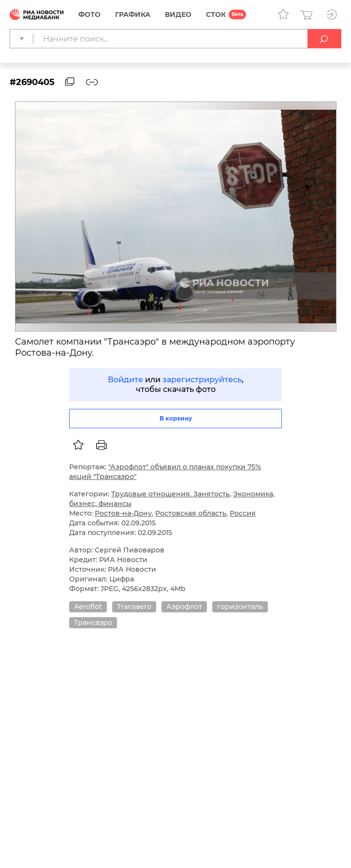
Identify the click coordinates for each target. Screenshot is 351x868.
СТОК (216, 14)
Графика (133, 14)
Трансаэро (93, 622)
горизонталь (240, 607)
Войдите (125, 380)
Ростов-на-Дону (123, 513)
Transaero (134, 607)
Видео (178, 14)
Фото (89, 14)
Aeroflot (88, 607)
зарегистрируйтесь (202, 380)
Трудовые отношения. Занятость (170, 494)
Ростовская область (191, 513)
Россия (243, 513)
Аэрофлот (184, 607)
